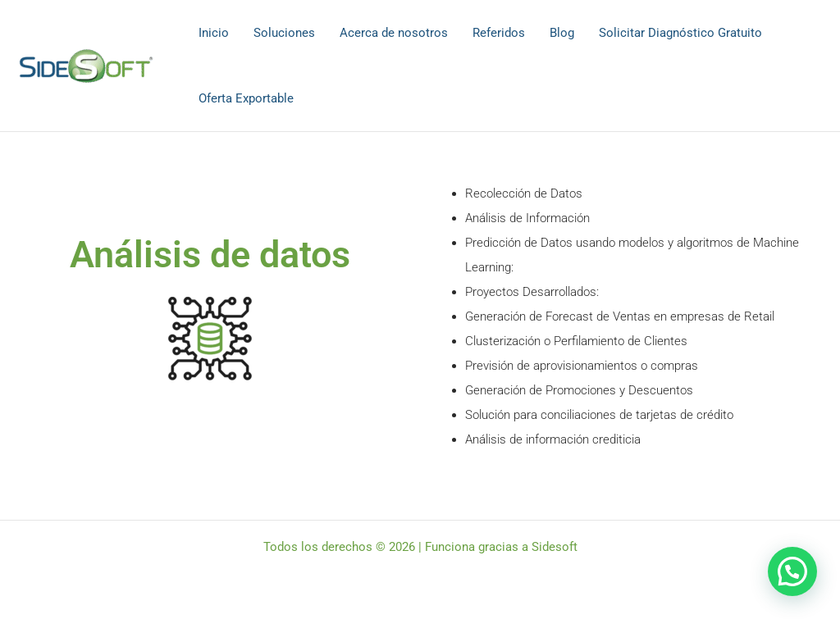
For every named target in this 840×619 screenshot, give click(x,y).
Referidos (499, 33)
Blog (562, 33)
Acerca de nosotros (394, 33)
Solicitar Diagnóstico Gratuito (680, 33)
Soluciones (284, 33)
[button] (792, 571)
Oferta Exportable (246, 98)
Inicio (214, 33)
